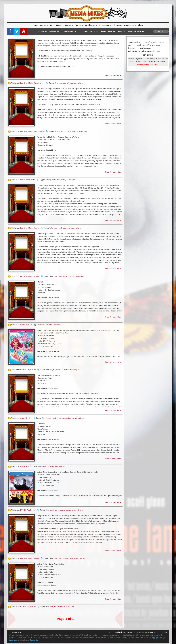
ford (60, 228)
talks (79, 83)
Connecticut (72, 418)
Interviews (24, 83)
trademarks (13, 640)
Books (69, 25)
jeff (68, 83)
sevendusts (78, 558)
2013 (48, 418)
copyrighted (156, 638)
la (67, 180)
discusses (80, 131)
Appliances (42, 31)
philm (82, 276)
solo (70, 228)
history (64, 180)
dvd (51, 370)
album (61, 131)
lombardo (76, 276)
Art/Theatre (91, 25)
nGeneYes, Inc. (154, 632)
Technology (87, 31)
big (65, 131)
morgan (66, 558)
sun (75, 83)
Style (77, 31)
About (141, 25)
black (69, 131)
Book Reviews (25, 180)
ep (65, 83)
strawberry (73, 370)
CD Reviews (25, 325)
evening (66, 276)
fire (71, 276)
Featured (112, 31)
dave (61, 276)
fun (54, 370)
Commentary (54, 31)
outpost (62, 607)
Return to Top (17, 632)
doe (85, 131)
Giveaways (117, 25)
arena (52, 418)
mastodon (49, 325)
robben (65, 228)
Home (35, 25)
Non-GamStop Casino (136, 31)
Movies (44, 25)
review (55, 325)
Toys (96, 31)
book (73, 131)
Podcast (122, 31)
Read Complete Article (113, 75)
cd (43, 325)
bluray (57, 510)
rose (71, 558)
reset (72, 83)
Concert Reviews (26, 418)
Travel (103, 31)
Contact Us (130, 25)
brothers (58, 418)
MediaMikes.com (122, 632)
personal (72, 180)
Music (60, 25)
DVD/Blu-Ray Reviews (28, 370)
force (73, 510)
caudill (61, 83)
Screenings (105, 25)
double (62, 510)
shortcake (65, 370)
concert (65, 418)
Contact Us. (34, 640)
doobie (80, 418)
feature (68, 510)
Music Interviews (39, 83)
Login (164, 632)
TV (52, 25)
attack (52, 510)
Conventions (67, 31)
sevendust (59, 466)
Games (79, 25)
